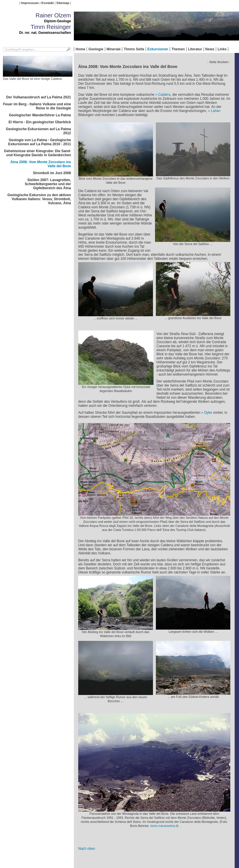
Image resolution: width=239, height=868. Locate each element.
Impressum (30, 3)
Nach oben (87, 849)
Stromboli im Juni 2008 (52, 173)
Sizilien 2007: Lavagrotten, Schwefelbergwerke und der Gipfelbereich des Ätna (48, 184)
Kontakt (48, 3)
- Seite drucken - (219, 62)
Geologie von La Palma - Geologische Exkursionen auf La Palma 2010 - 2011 (40, 142)
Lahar (215, 111)
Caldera (164, 95)
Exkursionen (158, 49)
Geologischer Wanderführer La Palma (40, 115)
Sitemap (63, 3)
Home (80, 49)
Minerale (114, 49)
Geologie (96, 49)
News (210, 49)
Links (222, 49)
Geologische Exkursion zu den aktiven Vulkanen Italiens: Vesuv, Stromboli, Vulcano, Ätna (39, 199)
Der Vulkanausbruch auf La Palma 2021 (39, 97)
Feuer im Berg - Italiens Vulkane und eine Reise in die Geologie (37, 106)
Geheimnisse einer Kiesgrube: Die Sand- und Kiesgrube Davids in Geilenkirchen (38, 153)
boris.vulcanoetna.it (164, 826)
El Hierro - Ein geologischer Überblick (40, 122)
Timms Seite (134, 49)
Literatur (195, 49)
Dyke (208, 413)
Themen (178, 49)
